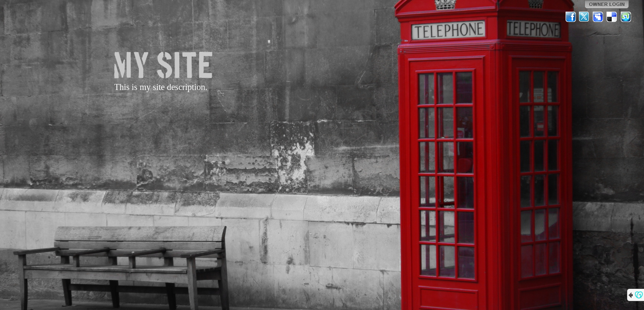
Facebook (571, 17)
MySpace (598, 17)
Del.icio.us (612, 17)
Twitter (585, 17)
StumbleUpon (626, 17)
